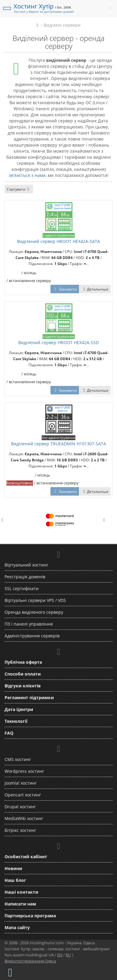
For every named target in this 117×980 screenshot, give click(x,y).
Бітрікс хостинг (20, 830)
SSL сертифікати (22, 588)
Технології (16, 721)
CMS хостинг (18, 759)
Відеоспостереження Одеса (30, 961)
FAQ (9, 733)
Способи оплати (23, 674)
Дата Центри (19, 709)
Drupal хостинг (20, 807)
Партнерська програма (30, 916)
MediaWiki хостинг (24, 818)
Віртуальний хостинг (26, 565)
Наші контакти (21, 892)
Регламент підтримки (29, 698)
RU (68, 955)
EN (60, 955)
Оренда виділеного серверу (34, 612)
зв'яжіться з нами (27, 175)
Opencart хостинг (23, 795)
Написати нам (20, 904)
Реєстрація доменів (25, 577)
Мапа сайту (17, 927)
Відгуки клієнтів (23, 686)
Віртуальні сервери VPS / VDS (35, 600)
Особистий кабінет (26, 857)
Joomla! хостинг (21, 783)
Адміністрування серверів (32, 636)
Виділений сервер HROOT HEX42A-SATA (58, 241)
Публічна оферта (23, 662)
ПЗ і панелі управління (29, 624)
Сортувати (19, 189)
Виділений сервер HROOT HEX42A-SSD (58, 342)
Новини (13, 868)
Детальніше (95, 289)
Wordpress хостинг (24, 771)
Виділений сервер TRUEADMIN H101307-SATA (58, 444)
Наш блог (15, 880)
